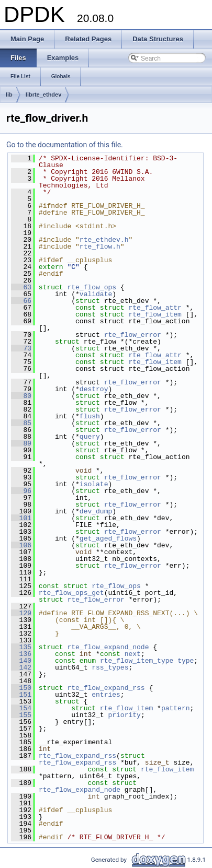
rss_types (110, 667)
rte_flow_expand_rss (106, 688)
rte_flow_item (155, 314)
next (133, 654)
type (186, 661)
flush (90, 416)
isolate (94, 484)
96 (21, 491)
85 (21, 423)
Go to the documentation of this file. (65, 145)
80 (21, 396)
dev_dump (96, 511)
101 (21, 518)
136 (21, 654)
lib (9, 95)
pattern (176, 708)
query (90, 437)
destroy (94, 389)
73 (21, 348)
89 (21, 443)
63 (21, 287)
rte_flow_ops (92, 287)
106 (21, 545)
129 (21, 613)
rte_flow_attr (155, 308)
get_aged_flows (108, 538)
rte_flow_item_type (137, 661)
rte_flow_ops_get (71, 593)
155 (21, 715)
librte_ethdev (43, 95)
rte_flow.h (100, 247)
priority (124, 715)
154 (21, 708)
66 (21, 301)
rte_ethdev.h (104, 240)
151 (21, 695)
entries (106, 695)
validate (96, 294)
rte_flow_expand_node (108, 647)
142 (21, 667)
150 (21, 688)
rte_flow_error (133, 335)
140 (21, 661)
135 (21, 647)
